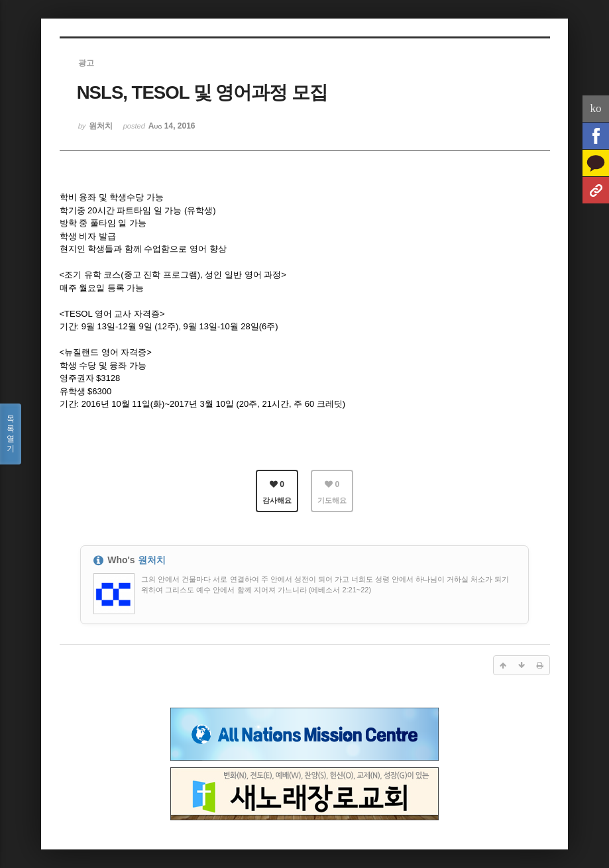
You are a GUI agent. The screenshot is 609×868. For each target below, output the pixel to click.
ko (596, 108)
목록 (11, 434)
